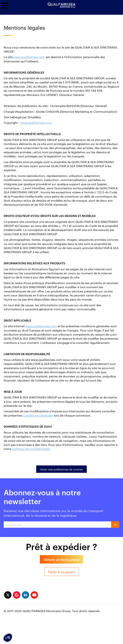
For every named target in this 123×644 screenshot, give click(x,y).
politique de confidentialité (31, 448)
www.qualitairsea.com (29, 57)
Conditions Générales (38, 415)
